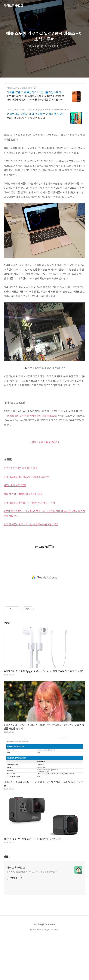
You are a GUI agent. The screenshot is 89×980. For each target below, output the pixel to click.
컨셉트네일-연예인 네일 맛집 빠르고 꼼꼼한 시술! (35, 114)
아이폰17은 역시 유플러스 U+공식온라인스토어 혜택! (36, 92)
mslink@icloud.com (45, 924)
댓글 (7, 856)
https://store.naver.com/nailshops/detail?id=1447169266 (35, 109)
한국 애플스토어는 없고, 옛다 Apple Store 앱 (27, 477)
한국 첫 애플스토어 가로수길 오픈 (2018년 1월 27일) (31, 524)
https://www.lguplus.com (19, 88)
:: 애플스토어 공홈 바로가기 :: (45, 442)
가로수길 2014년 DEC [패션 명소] (21, 468)
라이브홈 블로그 (13, 5)
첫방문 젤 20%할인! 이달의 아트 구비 (26, 118)
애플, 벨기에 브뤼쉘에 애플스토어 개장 (23, 494)
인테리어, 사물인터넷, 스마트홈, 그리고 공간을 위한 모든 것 (32, 872)
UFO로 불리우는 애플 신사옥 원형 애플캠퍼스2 (31, 416)
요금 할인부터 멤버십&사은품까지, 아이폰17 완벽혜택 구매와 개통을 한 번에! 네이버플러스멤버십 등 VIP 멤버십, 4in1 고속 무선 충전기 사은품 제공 (36, 98)
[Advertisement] (44, 577)
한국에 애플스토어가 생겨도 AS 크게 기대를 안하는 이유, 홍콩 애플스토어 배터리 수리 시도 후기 (44, 513)
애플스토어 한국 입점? (15, 485)
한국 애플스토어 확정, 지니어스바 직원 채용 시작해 (29, 503)
